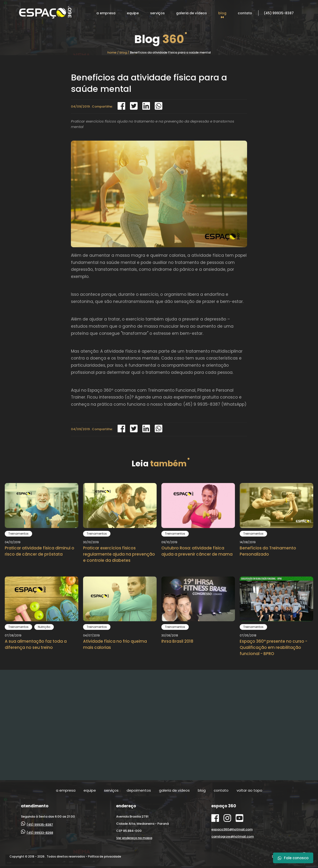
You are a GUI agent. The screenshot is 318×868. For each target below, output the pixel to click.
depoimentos (139, 790)
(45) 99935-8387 (279, 13)
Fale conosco (293, 858)
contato (245, 13)
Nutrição (44, 627)
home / (113, 52)
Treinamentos (18, 534)
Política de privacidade (105, 856)
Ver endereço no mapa (134, 838)
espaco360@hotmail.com (232, 829)
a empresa (106, 13)
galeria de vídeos (191, 13)
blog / (124, 52)
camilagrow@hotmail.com (233, 836)
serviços (157, 13)
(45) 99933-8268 (37, 833)
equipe (133, 13)
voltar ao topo (249, 790)
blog (222, 13)
